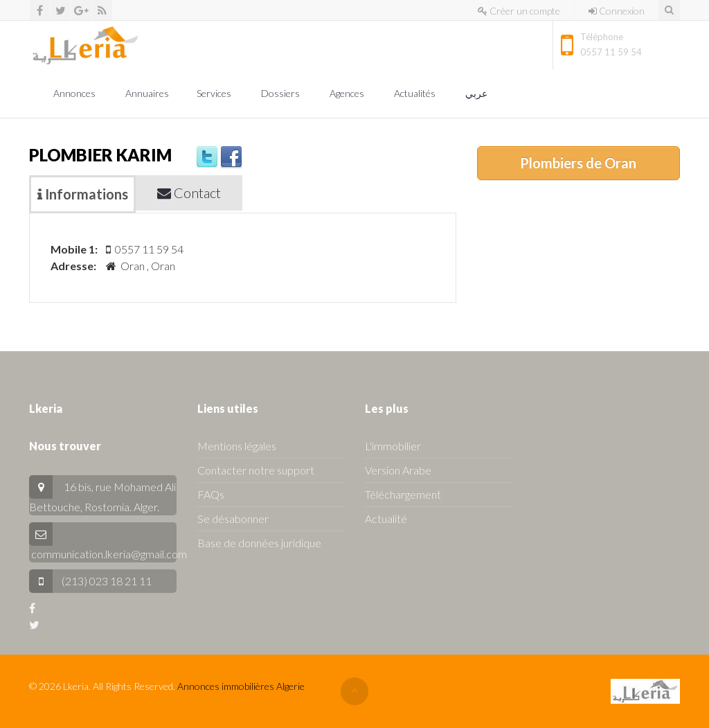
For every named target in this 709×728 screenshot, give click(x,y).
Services (215, 93)
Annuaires (147, 93)
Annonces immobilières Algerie (241, 686)
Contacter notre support (256, 470)
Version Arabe (398, 470)
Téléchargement (403, 494)
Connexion (617, 11)
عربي (477, 93)
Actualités (416, 93)
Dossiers (281, 93)
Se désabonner (233, 518)
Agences (348, 93)
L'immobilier (393, 446)
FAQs (211, 494)
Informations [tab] (83, 194)
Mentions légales (237, 446)
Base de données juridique (259, 543)
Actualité (386, 518)
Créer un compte (519, 11)
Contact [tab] (189, 193)
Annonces (75, 93)
